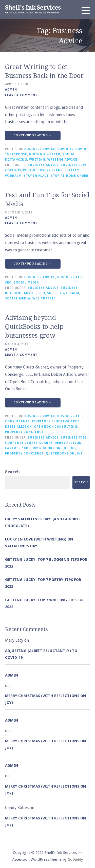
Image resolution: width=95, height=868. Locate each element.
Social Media (26, 283)
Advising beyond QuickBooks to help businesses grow (34, 327)
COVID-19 (65, 149)
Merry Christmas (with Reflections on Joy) (46, 699)
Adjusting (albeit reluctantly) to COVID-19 (41, 654)
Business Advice (40, 149)
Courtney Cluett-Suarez (56, 421)
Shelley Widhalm (63, 293)
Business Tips (74, 165)
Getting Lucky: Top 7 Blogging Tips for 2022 (46, 563)
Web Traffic (44, 298)
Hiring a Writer (45, 154)
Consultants (17, 421)
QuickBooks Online (64, 453)
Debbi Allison (18, 427)
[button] (88, 10)
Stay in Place (36, 176)
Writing (37, 160)
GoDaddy (75, 859)
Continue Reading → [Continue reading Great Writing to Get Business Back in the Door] (33, 135)
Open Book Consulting (56, 427)
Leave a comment (21, 95)
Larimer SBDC (18, 448)
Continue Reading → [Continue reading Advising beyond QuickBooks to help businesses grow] (33, 403)
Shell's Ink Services (33, 8)
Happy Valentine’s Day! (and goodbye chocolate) (43, 522)
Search (12, 472)
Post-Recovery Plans (43, 170)
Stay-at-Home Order (70, 176)
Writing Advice (62, 160)
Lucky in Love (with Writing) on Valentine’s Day (39, 543)
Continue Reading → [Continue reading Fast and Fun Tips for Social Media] (33, 264)
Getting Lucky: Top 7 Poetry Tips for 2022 (43, 583)
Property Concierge (24, 432)
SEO (8, 283)
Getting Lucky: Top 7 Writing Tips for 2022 (45, 603)
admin (11, 90)
